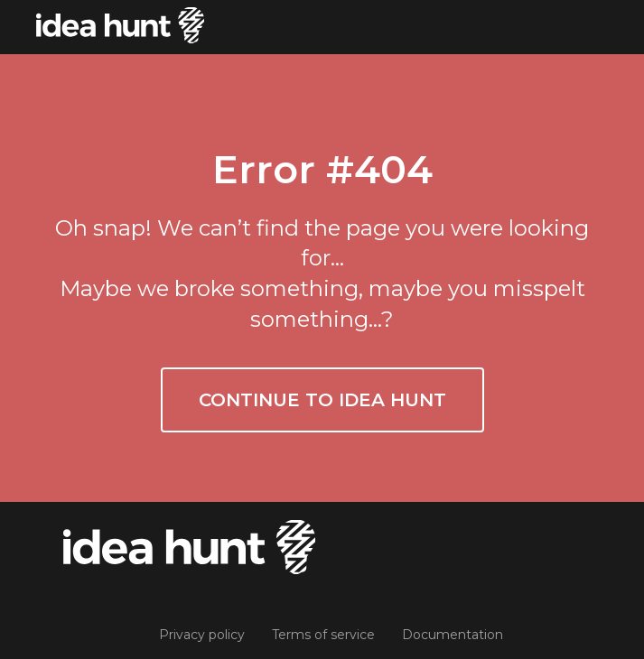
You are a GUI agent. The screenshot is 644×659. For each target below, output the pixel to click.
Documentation (453, 635)
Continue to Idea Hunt (322, 400)
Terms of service (323, 635)
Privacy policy (202, 635)
